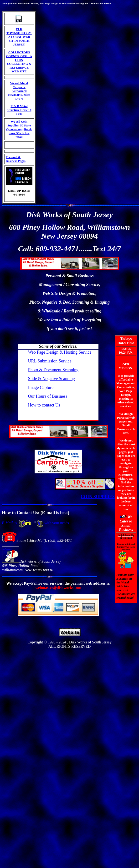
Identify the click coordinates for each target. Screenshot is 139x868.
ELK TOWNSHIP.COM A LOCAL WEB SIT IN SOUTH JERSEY (19, 37)
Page (47, 3)
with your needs (56, 523)
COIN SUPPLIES (98, 497)
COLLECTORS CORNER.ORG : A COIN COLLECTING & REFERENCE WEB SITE (19, 62)
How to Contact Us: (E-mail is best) (36, 513)
